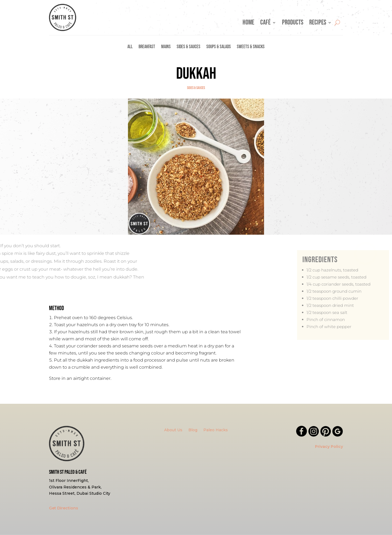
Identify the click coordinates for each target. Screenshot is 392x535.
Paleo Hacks (216, 430)
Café (265, 24)
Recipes (318, 24)
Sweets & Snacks (251, 47)
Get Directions (64, 508)
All (130, 47)
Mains (166, 47)
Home (248, 24)
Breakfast (147, 47)
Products (293, 24)
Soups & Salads (219, 47)
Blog (193, 430)
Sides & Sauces (189, 47)
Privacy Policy (329, 447)
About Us (173, 430)
